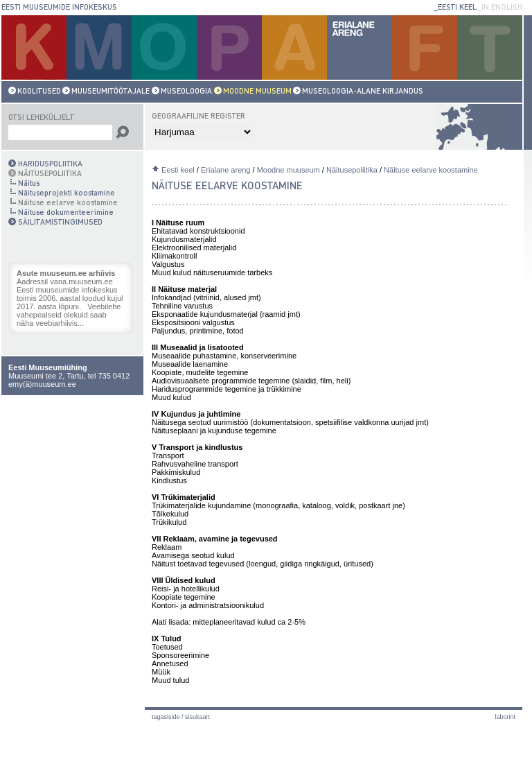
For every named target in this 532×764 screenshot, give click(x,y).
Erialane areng (226, 170)
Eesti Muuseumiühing (48, 367)
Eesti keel (178, 170)
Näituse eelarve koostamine (431, 170)
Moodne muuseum (289, 170)
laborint (505, 717)
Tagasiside (166, 717)
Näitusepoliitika (352, 170)
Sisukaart (197, 717)
